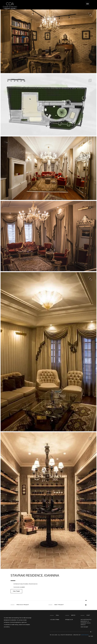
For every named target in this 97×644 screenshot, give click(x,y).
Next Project (59, 605)
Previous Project (23, 605)
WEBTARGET (85, 635)
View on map (84, 627)
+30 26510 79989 (55, 620)
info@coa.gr (69, 620)
